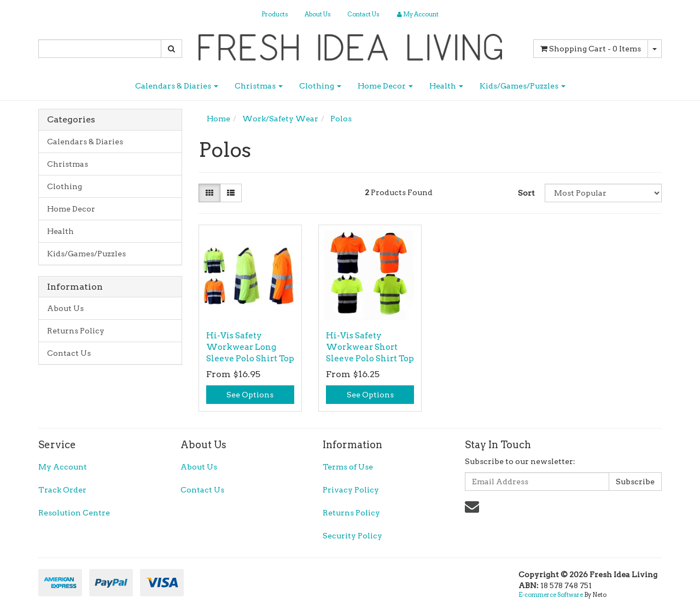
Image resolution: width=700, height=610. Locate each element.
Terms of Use (348, 467)
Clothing (320, 86)
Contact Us (363, 14)
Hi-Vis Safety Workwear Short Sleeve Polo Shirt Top (370, 347)
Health (446, 86)
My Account (63, 467)
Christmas (259, 86)
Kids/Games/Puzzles (523, 86)
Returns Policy (76, 331)
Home (218, 119)
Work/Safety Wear (280, 119)
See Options (250, 395)
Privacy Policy (351, 490)
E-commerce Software (551, 595)
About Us (318, 14)
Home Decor (385, 86)
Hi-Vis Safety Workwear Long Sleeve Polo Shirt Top (250, 347)
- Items (591, 49)
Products (275, 14)
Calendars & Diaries (177, 86)
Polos (341, 119)
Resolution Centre (74, 513)
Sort (526, 193)
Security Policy (352, 536)
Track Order (62, 490)
